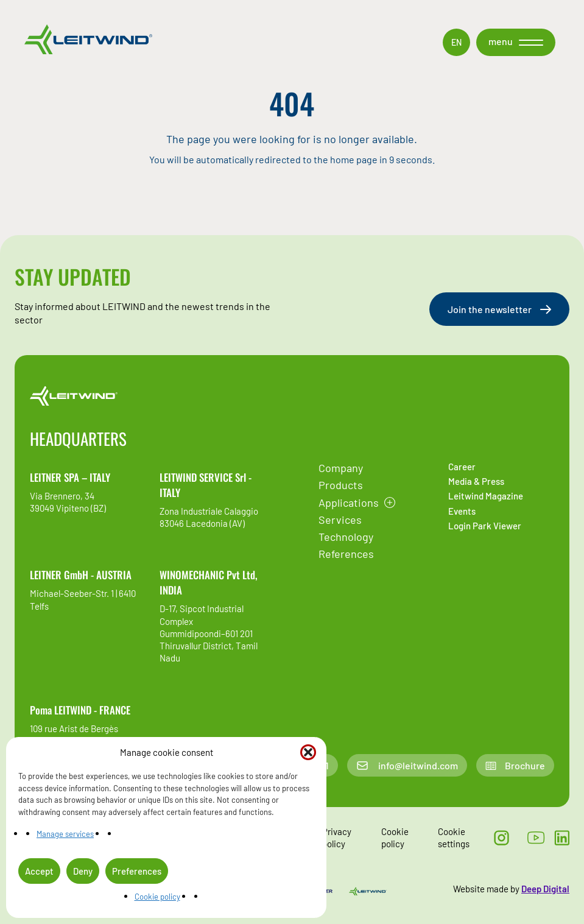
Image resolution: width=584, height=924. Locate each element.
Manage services (65, 834)
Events (462, 511)
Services (340, 520)
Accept (39, 871)
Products (341, 485)
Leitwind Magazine (486, 496)
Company (341, 468)
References (346, 554)
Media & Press (476, 481)
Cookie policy (157, 897)
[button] (308, 752)
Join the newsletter (499, 309)
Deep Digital (545, 889)
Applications (349, 503)
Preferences (137, 871)
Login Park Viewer (485, 526)
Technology (346, 537)
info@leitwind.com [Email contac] (407, 765)
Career (462, 467)
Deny (83, 871)
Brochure (515, 765)
